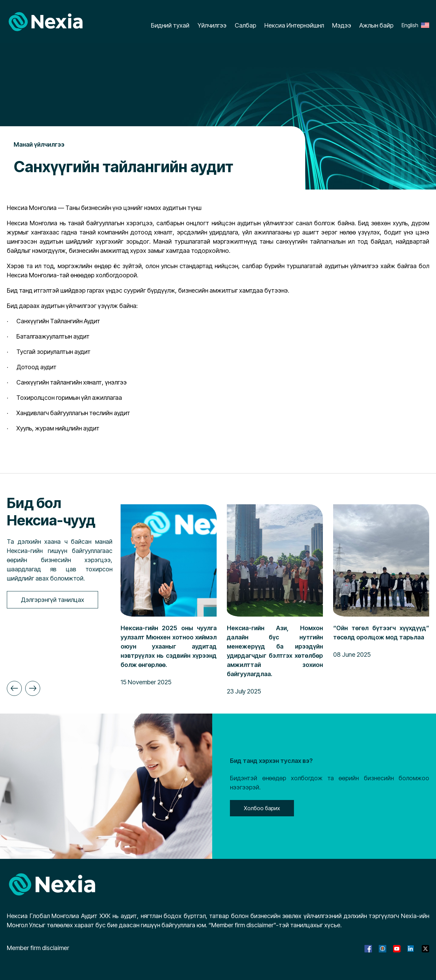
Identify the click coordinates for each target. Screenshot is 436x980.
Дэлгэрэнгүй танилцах (52, 600)
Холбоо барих (262, 808)
